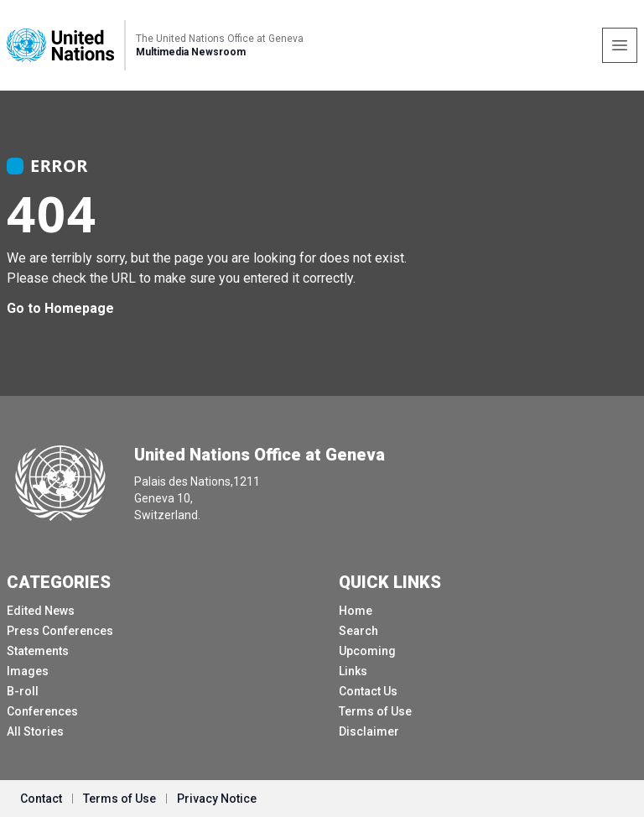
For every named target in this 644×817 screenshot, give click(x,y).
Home (356, 611)
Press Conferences (60, 631)
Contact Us (368, 691)
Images (28, 671)
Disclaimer (369, 731)
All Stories (35, 731)
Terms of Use (375, 711)
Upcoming (367, 651)
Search (358, 631)
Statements (38, 651)
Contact (41, 799)
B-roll (23, 691)
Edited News (41, 611)
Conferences (42, 711)
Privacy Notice (217, 799)
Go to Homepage (60, 308)
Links (353, 671)
